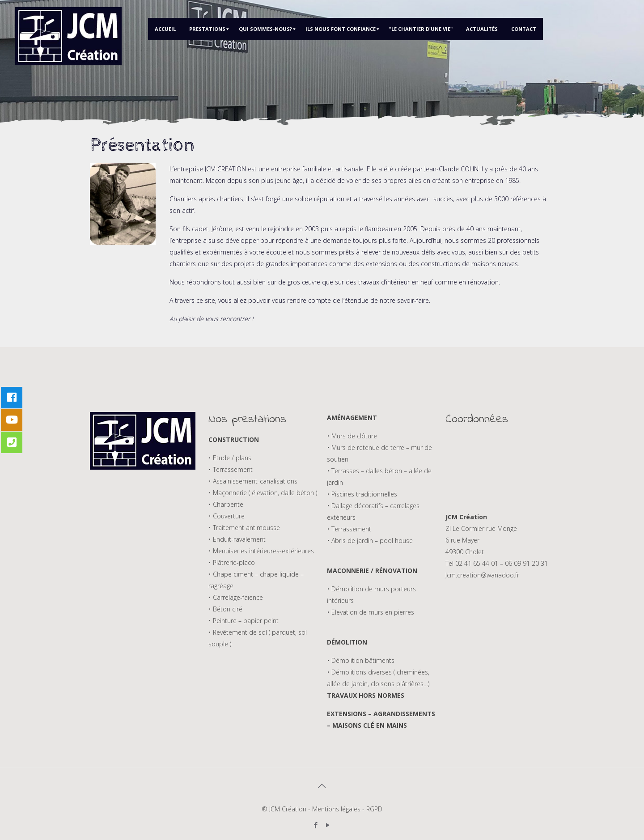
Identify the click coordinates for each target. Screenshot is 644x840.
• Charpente (226, 504)
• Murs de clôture (352, 436)
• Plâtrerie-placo (232, 562)
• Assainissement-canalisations (253, 481)
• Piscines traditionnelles (362, 494)
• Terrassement (231, 469)
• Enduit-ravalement (237, 539)
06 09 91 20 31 (526, 563)
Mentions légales (336, 809)
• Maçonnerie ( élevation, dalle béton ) (263, 493)
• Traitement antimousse (244, 528)
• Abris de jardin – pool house (370, 541)
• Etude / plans (230, 458)
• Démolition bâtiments (361, 660)
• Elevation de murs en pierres (371, 612)
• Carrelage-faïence (236, 597)
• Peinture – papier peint (244, 621)
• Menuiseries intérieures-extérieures (261, 551)
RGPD (374, 809)
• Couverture (227, 516)
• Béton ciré (225, 609)
